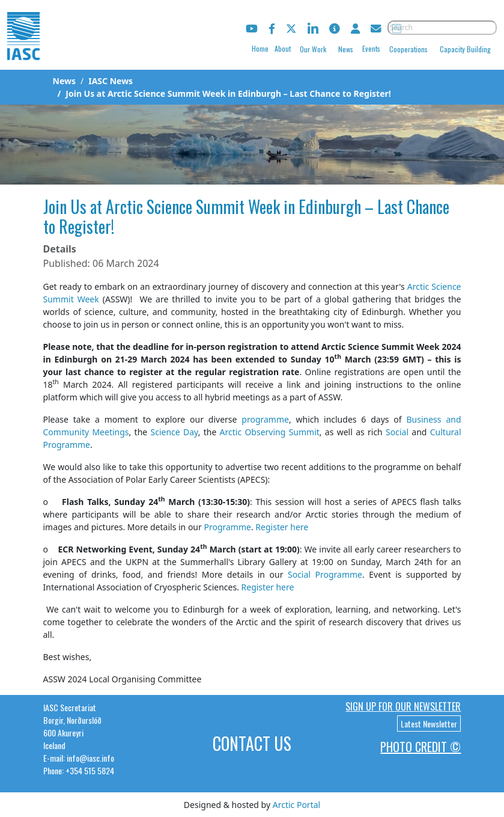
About (283, 48)
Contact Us (252, 743)
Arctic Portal (296, 805)
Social (397, 432)
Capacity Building (465, 49)
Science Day (174, 432)
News (346, 49)
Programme (227, 527)
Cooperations (408, 49)
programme (265, 419)
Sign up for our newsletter (403, 706)
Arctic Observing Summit (270, 432)
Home (260, 48)
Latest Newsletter (429, 724)
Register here (282, 527)
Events (371, 48)
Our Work (313, 49)
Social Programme (325, 574)
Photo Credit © (421, 747)
